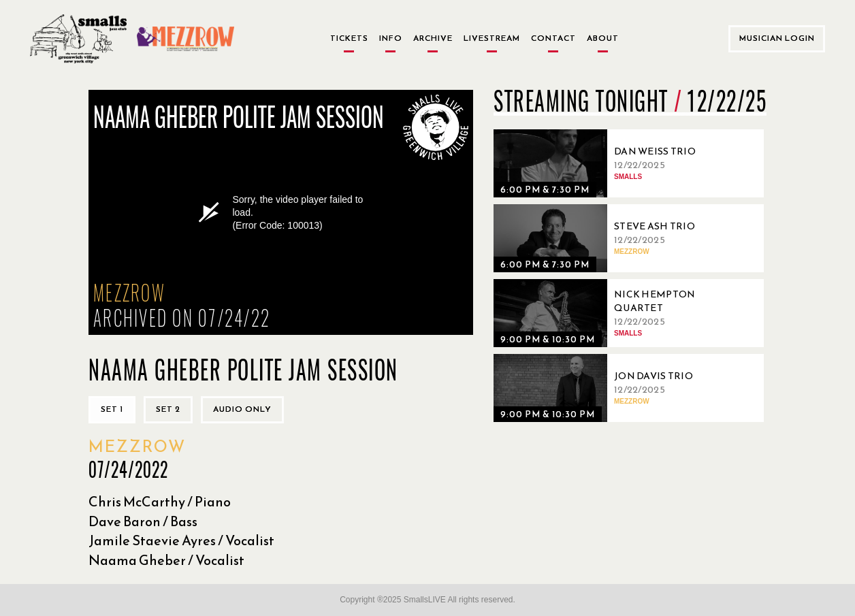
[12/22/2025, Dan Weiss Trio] (609, 163)
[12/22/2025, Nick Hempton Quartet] (609, 313)
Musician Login (777, 38)
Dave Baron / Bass (143, 521)
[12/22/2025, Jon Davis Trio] (609, 388)
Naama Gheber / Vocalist (166, 560)
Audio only (242, 409)
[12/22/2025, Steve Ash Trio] (609, 238)
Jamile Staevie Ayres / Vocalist (181, 540)
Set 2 (168, 409)
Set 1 (112, 409)
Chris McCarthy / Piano (160, 502)
